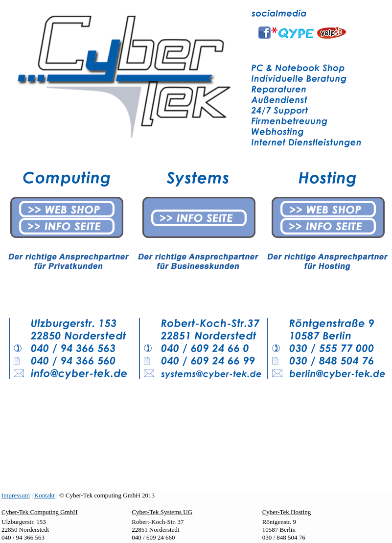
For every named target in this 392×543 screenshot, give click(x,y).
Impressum (16, 495)
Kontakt (45, 495)
